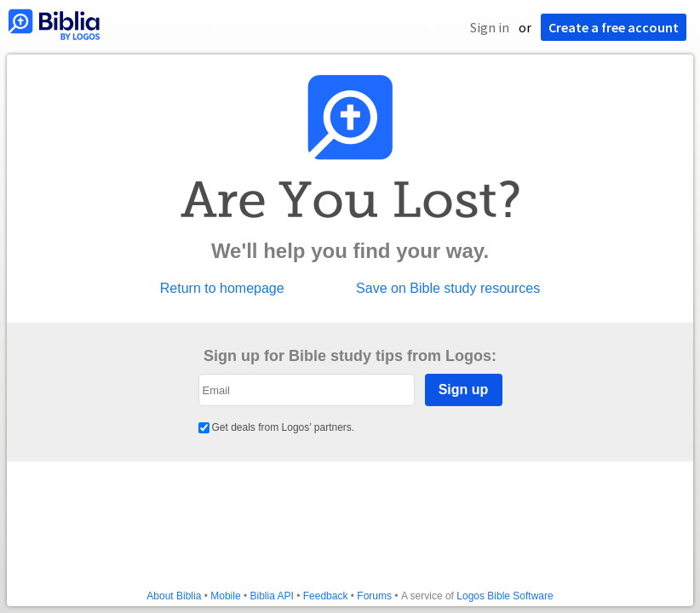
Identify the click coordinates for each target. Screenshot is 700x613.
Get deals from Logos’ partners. (277, 427)
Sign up (464, 390)
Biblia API (271, 596)
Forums (374, 596)
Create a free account (614, 27)
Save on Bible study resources (448, 289)
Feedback (326, 596)
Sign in (490, 27)
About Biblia (174, 596)
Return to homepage (222, 289)
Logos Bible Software (505, 596)
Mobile (225, 596)
